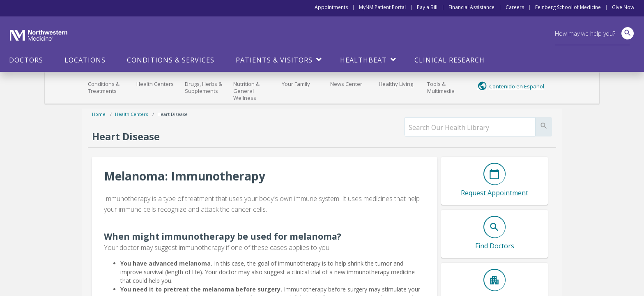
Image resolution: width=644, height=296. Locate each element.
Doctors (26, 60)
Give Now (623, 7)
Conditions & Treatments (104, 87)
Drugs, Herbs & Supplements (204, 87)
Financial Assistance (471, 7)
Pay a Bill (427, 7)
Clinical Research (450, 60)
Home (99, 114)
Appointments (331, 7)
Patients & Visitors (274, 60)
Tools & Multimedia (441, 87)
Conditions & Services (171, 60)
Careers (515, 7)
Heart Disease (172, 114)
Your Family (296, 84)
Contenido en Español (517, 86)
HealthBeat (363, 60)
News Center (346, 84)
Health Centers (155, 84)
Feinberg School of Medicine (568, 7)
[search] (470, 127)
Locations (85, 60)
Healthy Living (396, 84)
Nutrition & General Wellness (246, 91)
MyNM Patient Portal (382, 7)
